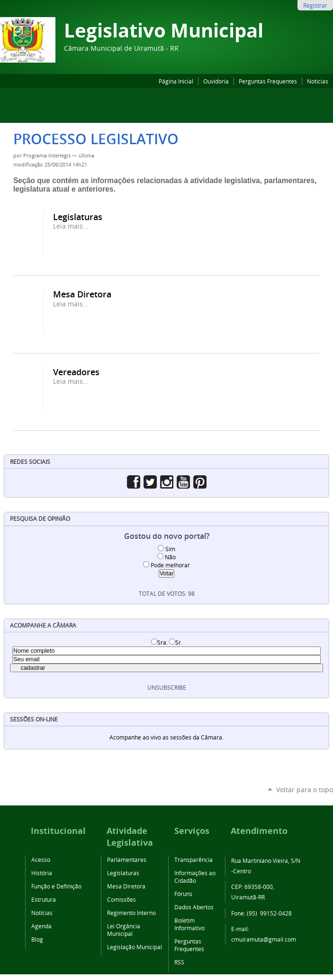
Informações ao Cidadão (195, 877)
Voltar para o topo (305, 790)
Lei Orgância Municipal (124, 930)
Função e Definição (56, 886)
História (42, 873)
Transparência (193, 860)
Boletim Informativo (189, 924)
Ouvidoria (216, 81)
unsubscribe (167, 688)
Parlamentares (127, 860)
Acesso (41, 860)
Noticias (318, 81)
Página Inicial (176, 81)
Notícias (42, 913)
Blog (37, 939)
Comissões (121, 899)
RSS (179, 962)
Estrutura (44, 899)
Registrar (315, 5)
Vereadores (76, 372)
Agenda (41, 926)
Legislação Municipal (135, 947)
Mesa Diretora (82, 294)
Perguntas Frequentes (268, 81)
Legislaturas (78, 217)
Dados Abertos (194, 907)
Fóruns (183, 894)
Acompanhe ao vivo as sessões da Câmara (166, 737)
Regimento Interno (131, 913)
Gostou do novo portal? (167, 536)
